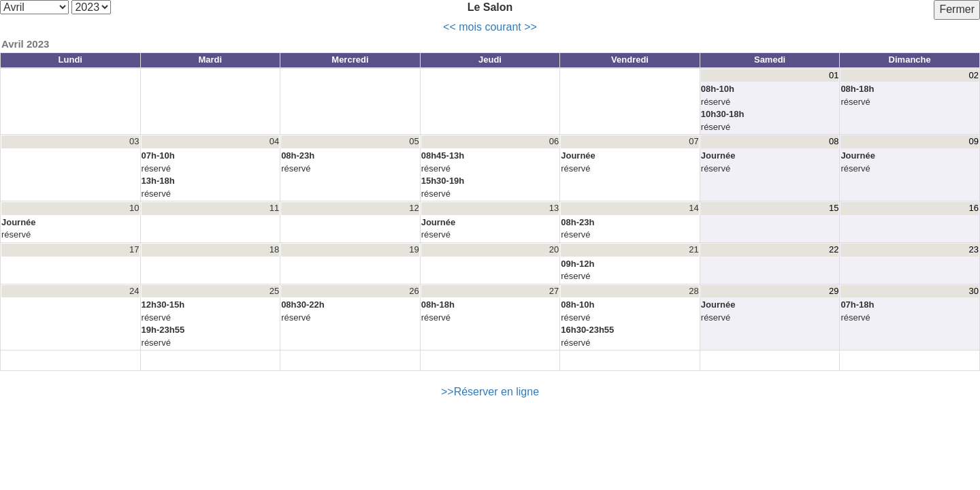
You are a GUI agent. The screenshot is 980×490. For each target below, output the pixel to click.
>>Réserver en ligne (490, 392)
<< (450, 27)
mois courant (490, 27)
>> (530, 27)
